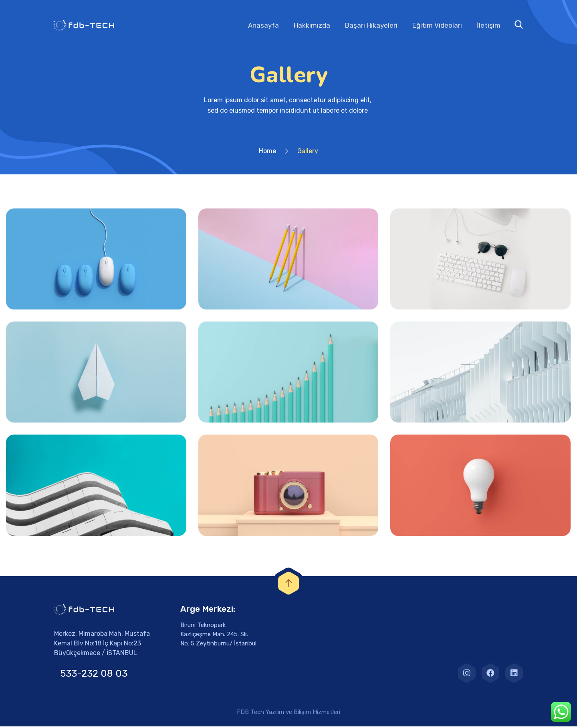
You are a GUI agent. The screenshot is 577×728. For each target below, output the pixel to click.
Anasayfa (263, 25)
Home (267, 153)
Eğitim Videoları (437, 25)
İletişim (489, 25)
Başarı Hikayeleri (371, 25)
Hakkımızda (312, 25)
